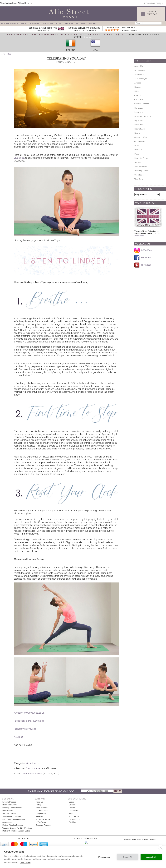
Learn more (25, 862)
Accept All (151, 857)
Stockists (39, 816)
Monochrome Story (143, 116)
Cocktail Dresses (142, 104)
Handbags (139, 108)
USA (95, 50)
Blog (58, 24)
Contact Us (73, 811)
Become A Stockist (43, 819)
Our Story (47, 24)
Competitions (41, 813)
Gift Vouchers (74, 819)
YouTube (19, 737)
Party (137, 146)
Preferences (104, 857)
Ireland (71, 50)
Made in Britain (42, 808)
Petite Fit (138, 150)
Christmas (139, 100)
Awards (138, 83)
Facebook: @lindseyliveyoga (29, 721)
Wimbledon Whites (32, 774)
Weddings (139, 175)
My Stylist (139, 120)
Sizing (71, 802)
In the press (41, 822)
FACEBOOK (143, 258)
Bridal (24, 24)
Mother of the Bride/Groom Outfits (16, 831)
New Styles (139, 129)
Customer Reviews (43, 825)
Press (137, 154)
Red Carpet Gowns (10, 805)
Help (71, 813)
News (137, 133)
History (38, 805)
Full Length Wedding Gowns (14, 819)
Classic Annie (33, 768)
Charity (138, 95)
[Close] (88, 37)
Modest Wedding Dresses (13, 825)
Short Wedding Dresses (12, 816)
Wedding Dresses (9, 813)
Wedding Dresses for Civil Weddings (17, 828)
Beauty (138, 87)
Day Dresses (7, 811)
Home (3, 54)
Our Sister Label (42, 811)
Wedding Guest (141, 171)
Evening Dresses (9, 802)
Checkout (93, 24)
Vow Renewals (141, 166)
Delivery (68, 24)
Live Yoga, (20, 158)
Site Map (72, 822)
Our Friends (140, 141)
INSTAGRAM (143, 250)
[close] (161, 847)
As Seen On (139, 74)
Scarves (138, 162)
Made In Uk (139, 112)
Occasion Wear (10, 24)
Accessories (140, 70)
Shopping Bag (74, 816)
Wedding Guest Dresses (12, 808)
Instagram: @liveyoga (25, 729)
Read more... (140, 236)
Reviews (35, 24)
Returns (80, 24)
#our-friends (33, 763)
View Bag (152, 14)
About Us (139, 66)
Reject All (128, 857)
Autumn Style (141, 79)
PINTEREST (143, 265)
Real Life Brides (141, 158)
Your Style (139, 179)
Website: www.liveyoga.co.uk (29, 713)
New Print (139, 125)
